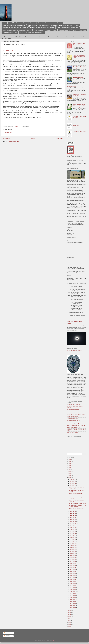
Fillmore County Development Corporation (76, 426)
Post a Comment (9, 132)
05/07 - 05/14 (73, 572)
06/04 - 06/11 (73, 564)
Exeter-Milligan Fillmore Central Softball (76, 415)
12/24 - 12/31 (73, 481)
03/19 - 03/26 (73, 586)
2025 (70, 462)
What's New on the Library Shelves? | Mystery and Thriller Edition (79, 45)
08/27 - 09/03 (73, 539)
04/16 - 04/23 (73, 578)
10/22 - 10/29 (73, 523)
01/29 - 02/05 (73, 600)
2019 (70, 474)
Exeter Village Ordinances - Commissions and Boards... (17, 30)
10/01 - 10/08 (73, 529)
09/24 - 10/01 (73, 531)
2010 (70, 622)
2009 (70, 624)
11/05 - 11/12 (73, 519)
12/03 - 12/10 (73, 511)
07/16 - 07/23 (73, 551)
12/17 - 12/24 (73, 483)
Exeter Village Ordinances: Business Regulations (15, 28)
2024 (70, 464)
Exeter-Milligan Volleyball (73, 422)
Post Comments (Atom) (14, 141)
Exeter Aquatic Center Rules (10, 33)
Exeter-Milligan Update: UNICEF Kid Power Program (78, 506)
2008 (70, 626)
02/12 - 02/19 (73, 596)
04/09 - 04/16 (73, 580)
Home (5, 23)
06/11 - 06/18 (73, 562)
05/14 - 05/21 (73, 570)
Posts (6, 633)
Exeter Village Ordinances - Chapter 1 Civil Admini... (22, 23)
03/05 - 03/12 (73, 590)
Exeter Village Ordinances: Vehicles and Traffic (42, 28)
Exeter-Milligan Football (72, 417)
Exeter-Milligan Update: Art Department (76, 494)
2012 (70, 618)
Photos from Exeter (51, 30)
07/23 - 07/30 (73, 549)
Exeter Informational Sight (73, 409)
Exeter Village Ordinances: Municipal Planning (50, 23)
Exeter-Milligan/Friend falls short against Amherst (79, 67)
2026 (70, 460)
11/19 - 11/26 (73, 515)
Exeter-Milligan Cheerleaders (73, 413)
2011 (70, 620)
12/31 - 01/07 (73, 479)
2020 (70, 472)
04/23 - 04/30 (73, 576)
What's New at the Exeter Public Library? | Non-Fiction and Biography (80, 106)
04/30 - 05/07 (73, 574)
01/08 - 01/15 (73, 606)
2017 (70, 478)
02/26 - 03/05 (73, 592)
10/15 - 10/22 (73, 525)
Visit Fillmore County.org (72, 432)
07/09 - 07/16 (73, 553)
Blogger (53, 640)
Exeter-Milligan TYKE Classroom (77, 509)
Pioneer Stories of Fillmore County (75, 350)
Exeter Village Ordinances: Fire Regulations (14, 25)
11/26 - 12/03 (73, 513)
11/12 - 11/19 (73, 517)
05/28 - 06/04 (73, 566)
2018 (70, 476)
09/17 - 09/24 (73, 533)
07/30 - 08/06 (73, 547)
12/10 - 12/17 (73, 485)
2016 (70, 610)
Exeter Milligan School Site (73, 411)
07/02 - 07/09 (73, 555)
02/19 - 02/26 (73, 594)
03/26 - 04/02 (73, 584)
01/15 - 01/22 (73, 604)
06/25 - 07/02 (73, 557)
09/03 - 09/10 (73, 537)
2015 (70, 612)
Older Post (60, 138)
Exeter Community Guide (79, 30)
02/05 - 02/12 (73, 598)
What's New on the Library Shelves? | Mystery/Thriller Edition (79, 56)
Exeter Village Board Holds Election (78, 503)
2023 (70, 466)
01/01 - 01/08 (73, 608)
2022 (70, 468)
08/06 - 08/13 (73, 545)
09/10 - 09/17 (73, 535)
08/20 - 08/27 (73, 541)
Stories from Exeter (39, 30)
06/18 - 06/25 (73, 559)
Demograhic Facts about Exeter (74, 424)
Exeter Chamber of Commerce (74, 404)
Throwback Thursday (72, 86)
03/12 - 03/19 (73, 588)
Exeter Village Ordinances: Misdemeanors (68, 28)
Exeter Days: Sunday (78, 77)
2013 (70, 616)
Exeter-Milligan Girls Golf (72, 418)
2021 (70, 470)
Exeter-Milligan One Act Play (73, 420)
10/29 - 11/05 (73, 521)
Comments (7, 636)
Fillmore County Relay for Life (74, 427)
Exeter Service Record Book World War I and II (32, 33)
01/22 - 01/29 (73, 602)
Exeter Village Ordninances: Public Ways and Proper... (65, 25)
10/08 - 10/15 (73, 527)
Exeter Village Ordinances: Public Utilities (38, 25)
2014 (70, 614)
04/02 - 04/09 (73, 582)
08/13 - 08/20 (73, 543)
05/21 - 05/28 (73, 567)
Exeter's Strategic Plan (65, 30)
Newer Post (6, 138)
